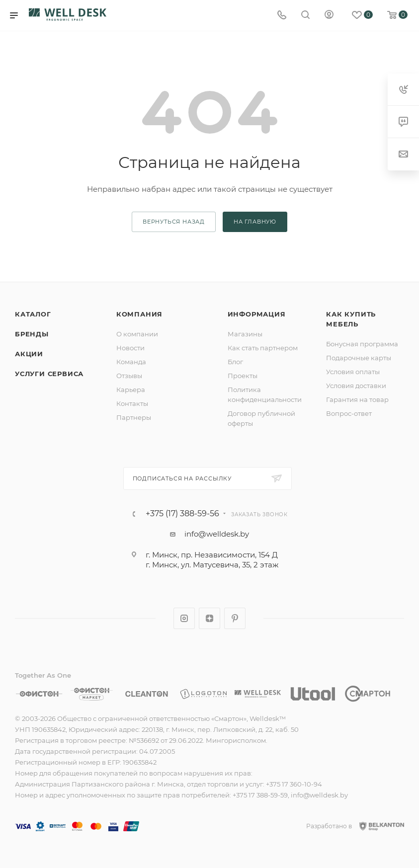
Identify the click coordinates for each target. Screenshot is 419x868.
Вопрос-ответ (349, 413)
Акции (29, 354)
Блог (235, 362)
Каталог (33, 314)
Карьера (131, 390)
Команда (131, 362)
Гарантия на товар (357, 399)
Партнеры (134, 417)
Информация (257, 314)
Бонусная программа (362, 344)
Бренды (32, 334)
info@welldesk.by (217, 534)
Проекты (243, 376)
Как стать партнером (263, 348)
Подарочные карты (359, 358)
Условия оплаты (353, 372)
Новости (130, 348)
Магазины (245, 334)
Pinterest (235, 618)
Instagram (184, 618)
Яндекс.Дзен (209, 618)
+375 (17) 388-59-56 (182, 514)
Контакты (132, 403)
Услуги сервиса (49, 374)
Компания (139, 314)
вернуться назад (174, 222)
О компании (137, 334)
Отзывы (129, 376)
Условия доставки (356, 386)
